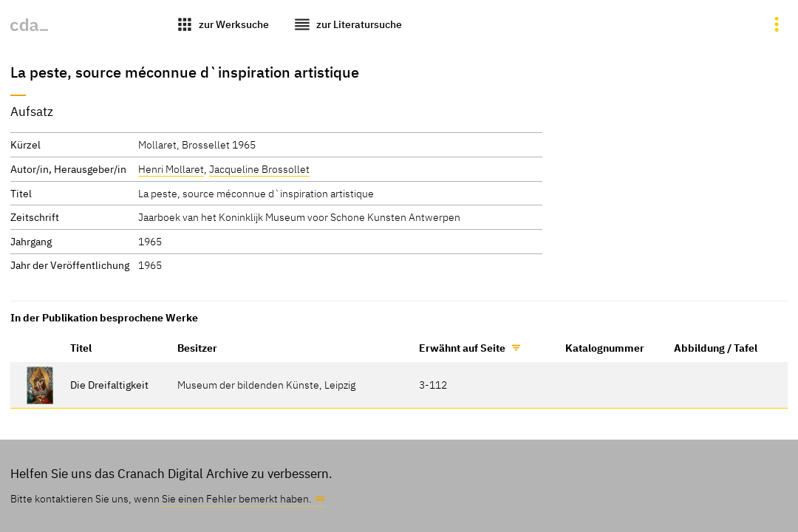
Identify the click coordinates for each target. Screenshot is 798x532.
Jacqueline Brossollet (259, 169)
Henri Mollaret (171, 169)
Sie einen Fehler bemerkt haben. (237, 498)
